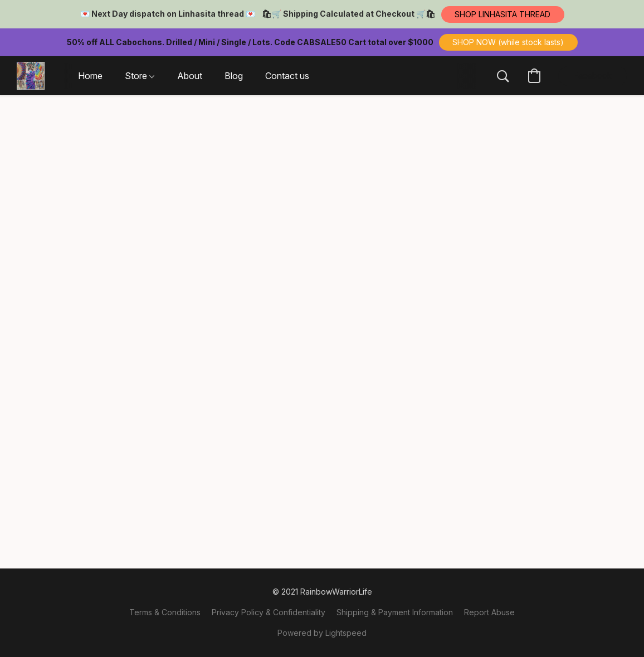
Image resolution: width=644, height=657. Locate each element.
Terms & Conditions (165, 612)
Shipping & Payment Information (395, 612)
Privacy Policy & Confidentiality (269, 612)
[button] (503, 14)
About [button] (190, 76)
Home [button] (90, 76)
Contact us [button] (287, 76)
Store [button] (140, 76)
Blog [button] (234, 76)
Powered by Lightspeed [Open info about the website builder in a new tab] (322, 633)
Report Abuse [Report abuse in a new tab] (489, 612)
